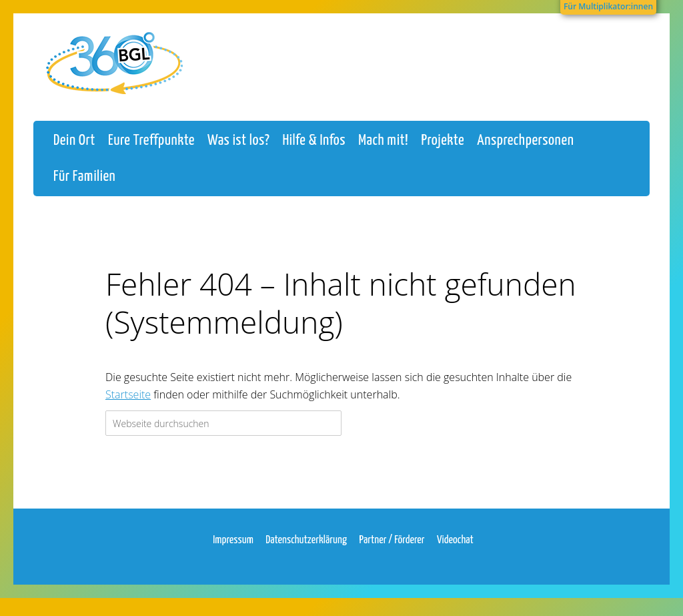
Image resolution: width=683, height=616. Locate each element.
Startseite (128, 406)
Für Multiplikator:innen (608, 6)
